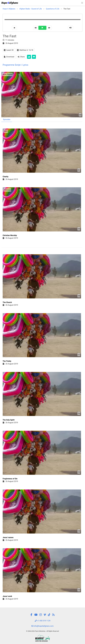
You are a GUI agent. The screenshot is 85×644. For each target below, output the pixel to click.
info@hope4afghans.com (42, 626)
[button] (82, 3)
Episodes (7, 119)
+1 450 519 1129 (42, 621)
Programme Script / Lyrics (15, 65)
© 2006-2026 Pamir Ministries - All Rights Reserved (42, 631)
